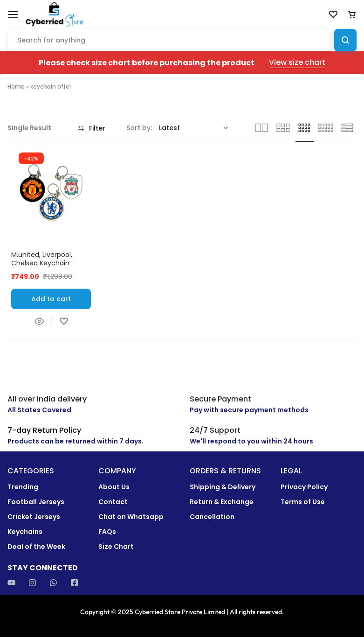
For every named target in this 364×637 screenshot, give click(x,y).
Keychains (25, 532)
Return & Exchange (222, 502)
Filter (92, 128)
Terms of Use (303, 502)
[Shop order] (195, 128)
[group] (51, 190)
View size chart (297, 63)
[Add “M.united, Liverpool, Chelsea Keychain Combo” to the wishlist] (64, 322)
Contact (113, 502)
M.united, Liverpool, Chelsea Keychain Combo (42, 263)
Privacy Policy (304, 487)
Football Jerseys (36, 502)
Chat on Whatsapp (131, 517)
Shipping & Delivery (223, 487)
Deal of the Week (36, 547)
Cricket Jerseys (34, 517)
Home (16, 87)
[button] (51, 299)
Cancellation (212, 517)
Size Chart (116, 547)
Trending (23, 487)
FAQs (107, 532)
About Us (114, 487)
